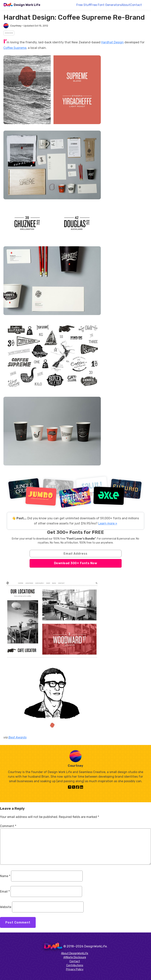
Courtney (16, 26)
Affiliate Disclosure (75, 957)
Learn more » (108, 523)
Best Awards (17, 737)
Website (6, 907)
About (126, 5)
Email (5, 892)
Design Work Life (27, 5)
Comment (8, 826)
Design (9, 33)
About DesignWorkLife (75, 953)
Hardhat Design (112, 42)
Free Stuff (84, 5)
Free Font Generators (106, 5)
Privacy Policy (75, 969)
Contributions (75, 965)
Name (5, 876)
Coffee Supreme (15, 48)
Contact (136, 5)
